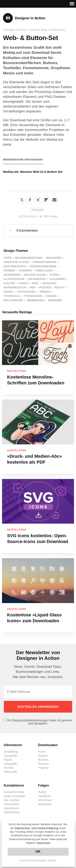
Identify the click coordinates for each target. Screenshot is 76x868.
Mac (36, 283)
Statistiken (26, 292)
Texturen (44, 764)
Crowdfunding (44, 262)
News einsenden (15, 796)
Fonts (42, 752)
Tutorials (12, 296)
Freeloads (37, 210)
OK (38, 852)
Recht (59, 287)
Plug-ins (43, 768)
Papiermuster (15, 287)
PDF (33, 287)
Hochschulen (35, 275)
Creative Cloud (16, 262)
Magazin (49, 283)
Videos (51, 296)
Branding (54, 258)
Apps (7, 258)
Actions (43, 756)
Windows (55, 300)
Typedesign (33, 296)
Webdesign (35, 300)
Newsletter (45, 804)
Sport (9, 292)
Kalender (57, 279)
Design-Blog (39, 30)
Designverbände (43, 266)
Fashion (25, 271)
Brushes (43, 760)
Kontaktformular (14, 792)
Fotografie (10, 764)
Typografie (11, 756)
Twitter (42, 792)
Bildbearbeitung (29, 258)
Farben (9, 271)
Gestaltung (57, 30)
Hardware (12, 275)
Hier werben (12, 800)
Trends (45, 292)
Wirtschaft (10, 772)
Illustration (14, 279)
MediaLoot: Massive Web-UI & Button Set (33, 172)
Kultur (9, 283)
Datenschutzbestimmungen (31, 720)
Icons (54, 275)
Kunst (24, 283)
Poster (45, 287)
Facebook (44, 796)
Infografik (37, 279)
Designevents (15, 266)
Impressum (43, 843)
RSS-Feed (45, 800)
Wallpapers (13, 300)
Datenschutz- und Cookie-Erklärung (36, 828)
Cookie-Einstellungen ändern (38, 860)
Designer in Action (24, 18)
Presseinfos (11, 804)
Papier (8, 760)
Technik (9, 768)
